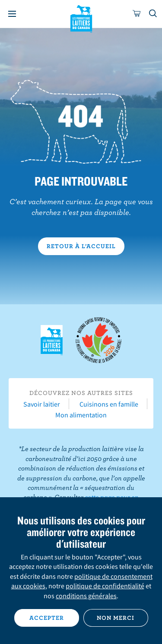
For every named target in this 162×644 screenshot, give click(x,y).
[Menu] (12, 14)
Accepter (47, 618)
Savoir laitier (42, 404)
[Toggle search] (153, 14)
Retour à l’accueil (81, 246)
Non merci (116, 618)
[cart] (137, 14)
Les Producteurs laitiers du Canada (81, 18)
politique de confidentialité (105, 586)
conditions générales (86, 596)
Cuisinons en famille (109, 404)
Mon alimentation (81, 415)
